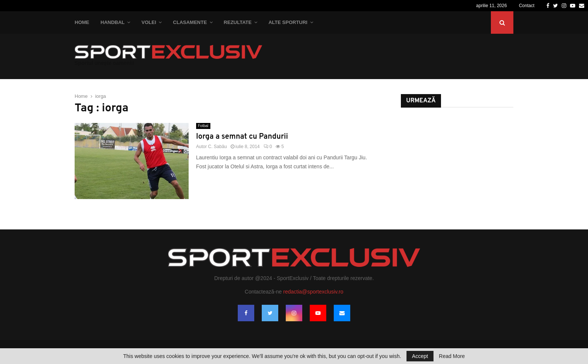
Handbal (112, 22)
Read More (452, 356)
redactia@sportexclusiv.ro (313, 292)
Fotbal (203, 126)
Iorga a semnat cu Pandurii (242, 137)
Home (82, 22)
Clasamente (190, 22)
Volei (149, 22)
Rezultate (238, 22)
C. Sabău (217, 147)
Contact (527, 6)
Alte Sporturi (288, 22)
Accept (420, 356)
